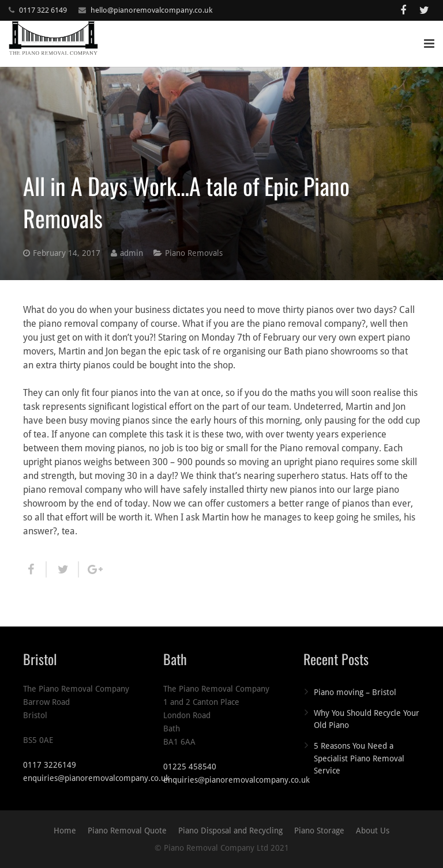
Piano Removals (194, 253)
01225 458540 (190, 767)
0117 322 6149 (43, 10)
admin (132, 253)
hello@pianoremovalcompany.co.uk (151, 10)
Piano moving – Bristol (355, 692)
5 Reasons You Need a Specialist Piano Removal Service (359, 758)
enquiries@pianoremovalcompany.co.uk (96, 778)
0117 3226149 (50, 765)
